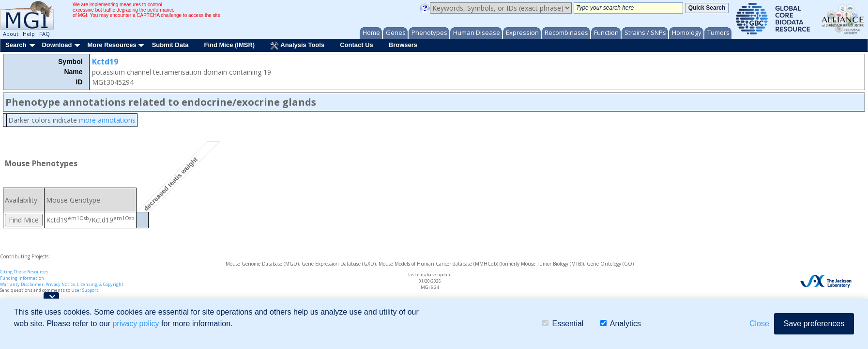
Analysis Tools (297, 46)
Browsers (403, 45)
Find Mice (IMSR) (229, 45)
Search (16, 45)
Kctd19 (105, 62)
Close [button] (759, 324)
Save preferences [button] (814, 324)
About (11, 34)
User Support (85, 290)
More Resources (112, 45)
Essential (563, 324)
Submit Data (170, 45)
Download (57, 45)
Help (29, 34)
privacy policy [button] (136, 324)
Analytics (621, 324)
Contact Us (357, 45)
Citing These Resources (24, 272)
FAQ (45, 34)
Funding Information (22, 278)
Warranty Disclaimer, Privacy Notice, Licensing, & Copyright (62, 284)
